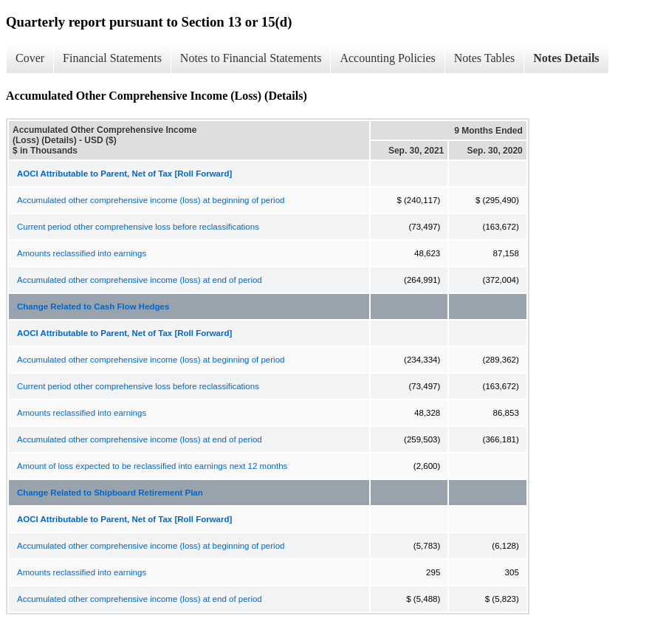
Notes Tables (485, 58)
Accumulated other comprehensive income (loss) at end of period (140, 280)
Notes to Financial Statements (251, 58)
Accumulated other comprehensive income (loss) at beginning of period (151, 200)
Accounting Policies (387, 58)
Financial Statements (112, 58)
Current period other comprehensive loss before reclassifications (138, 227)
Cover (30, 58)
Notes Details (566, 58)
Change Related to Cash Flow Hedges (93, 306)
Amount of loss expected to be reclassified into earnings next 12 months (152, 466)
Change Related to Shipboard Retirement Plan (110, 493)
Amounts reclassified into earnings (82, 253)
